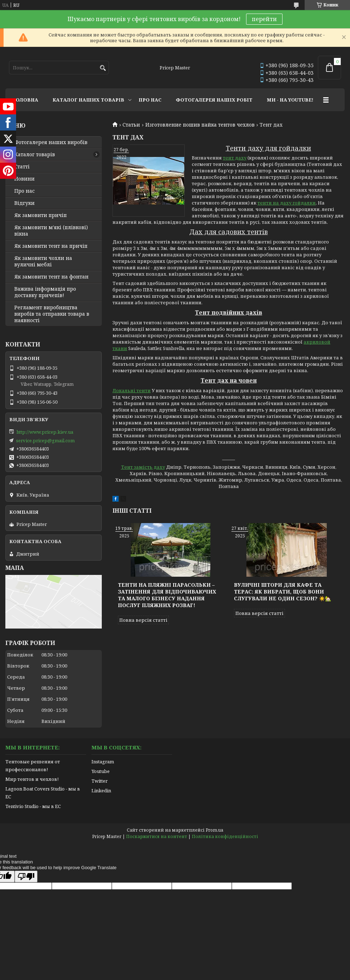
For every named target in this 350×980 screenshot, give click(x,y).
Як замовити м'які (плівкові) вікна (51, 231)
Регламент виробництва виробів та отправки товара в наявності (52, 314)
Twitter (99, 781)
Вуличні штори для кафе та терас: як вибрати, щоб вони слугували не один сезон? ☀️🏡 (282, 592)
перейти (264, 19)
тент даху (235, 158)
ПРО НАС (150, 100)
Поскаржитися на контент (157, 836)
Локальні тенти (132, 390)
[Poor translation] (26, 876)
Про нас (24, 191)
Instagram (103, 762)
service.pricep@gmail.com (45, 440)
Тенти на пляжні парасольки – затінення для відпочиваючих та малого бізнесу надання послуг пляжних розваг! (167, 595)
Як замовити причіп (41, 215)
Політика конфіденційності (225, 836)
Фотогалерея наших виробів (51, 142)
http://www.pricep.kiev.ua (45, 432)
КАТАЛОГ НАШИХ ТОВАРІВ (88, 100)
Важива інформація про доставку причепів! (45, 292)
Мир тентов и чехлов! (32, 779)
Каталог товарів (35, 154)
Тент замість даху (143, 467)
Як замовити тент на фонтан (51, 277)
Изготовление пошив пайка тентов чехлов (200, 125)
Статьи (131, 125)
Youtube (101, 771)
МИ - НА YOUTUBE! (290, 100)
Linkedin (101, 791)
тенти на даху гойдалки (287, 203)
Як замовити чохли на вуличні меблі (43, 261)
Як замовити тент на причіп (51, 246)
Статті (22, 167)
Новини (24, 179)
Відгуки (24, 203)
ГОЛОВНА (25, 100)
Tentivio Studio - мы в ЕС (33, 806)
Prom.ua (214, 830)
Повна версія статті (143, 620)
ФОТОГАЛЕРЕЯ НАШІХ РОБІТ (214, 100)
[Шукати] (103, 68)
